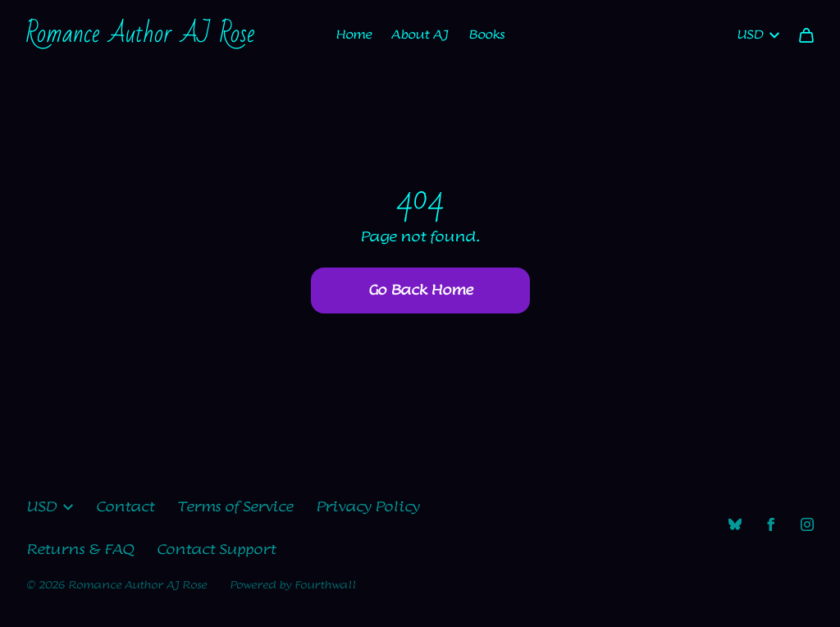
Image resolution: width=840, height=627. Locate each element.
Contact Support (216, 550)
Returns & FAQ (80, 550)
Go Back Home (420, 291)
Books (486, 35)
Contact (125, 507)
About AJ (420, 35)
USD (758, 35)
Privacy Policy (367, 507)
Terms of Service (235, 507)
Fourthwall (325, 585)
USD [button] (50, 507)
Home (354, 35)
